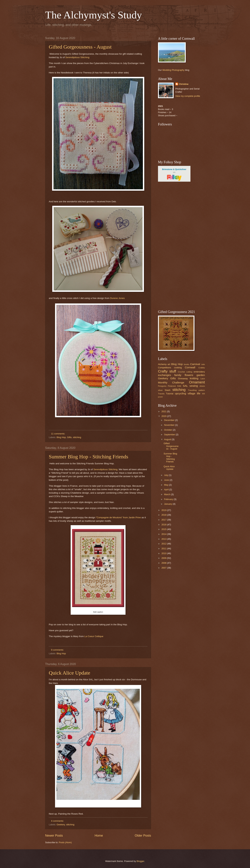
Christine (184, 84)
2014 (164, 534)
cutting (189, 372)
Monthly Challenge (171, 382)
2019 (164, 510)
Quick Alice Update (69, 673)
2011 (164, 549)
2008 (164, 563)
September (170, 435)
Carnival (195, 364)
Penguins (162, 386)
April (167, 490)
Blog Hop (61, 437)
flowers (189, 375)
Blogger (140, 861)
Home (99, 836)
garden (201, 375)
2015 (164, 529)
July (166, 475)
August (168, 439)
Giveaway (183, 378)
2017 (164, 520)
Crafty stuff (167, 371)
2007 (164, 568)
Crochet (182, 372)
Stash (167, 390)
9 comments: (58, 650)
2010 (164, 553)
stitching (77, 437)
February (169, 499)
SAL (185, 386)
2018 (164, 515)
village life (194, 393)
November (170, 425)
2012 (164, 544)
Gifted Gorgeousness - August (80, 47)
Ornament (197, 382)
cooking (178, 368)
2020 (164, 416)
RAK (179, 386)
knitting (194, 378)
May (166, 485)
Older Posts (143, 836)
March (167, 494)
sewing (194, 386)
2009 (164, 558)
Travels (161, 394)
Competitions (164, 368)
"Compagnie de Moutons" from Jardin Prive (118, 517)
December (170, 420)
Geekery (61, 825)
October (168, 430)
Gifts (69, 437)
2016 (164, 525)
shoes (202, 386)
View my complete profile (188, 96)
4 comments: (58, 821)
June (167, 480)
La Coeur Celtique (94, 636)
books (187, 364)
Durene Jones (117, 298)
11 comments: (58, 434)
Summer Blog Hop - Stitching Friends (89, 457)
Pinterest (172, 386)
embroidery (199, 372)
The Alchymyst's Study (94, 15)
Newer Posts (54, 836)
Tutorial (170, 394)
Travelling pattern (196, 390)
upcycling (180, 393)
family (178, 375)
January (168, 504)
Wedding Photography (173, 70)
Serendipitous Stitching (77, 57)
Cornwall (190, 367)
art (169, 364)
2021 (164, 411)
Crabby (202, 368)
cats (203, 364)
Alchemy (162, 364)
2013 (164, 539)
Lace (203, 379)
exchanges (164, 375)
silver (160, 390)
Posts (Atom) (65, 842)
